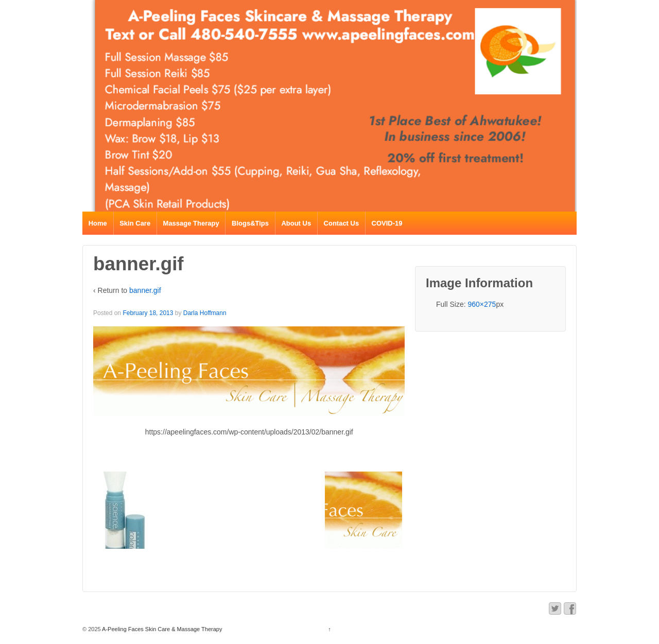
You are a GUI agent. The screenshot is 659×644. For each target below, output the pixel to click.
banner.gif (145, 290)
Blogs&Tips (250, 223)
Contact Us (342, 223)
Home (98, 223)
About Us (296, 223)
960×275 (482, 304)
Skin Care (135, 223)
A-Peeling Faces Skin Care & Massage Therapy (162, 629)
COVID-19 (387, 223)
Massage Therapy (191, 223)
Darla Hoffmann (205, 313)
